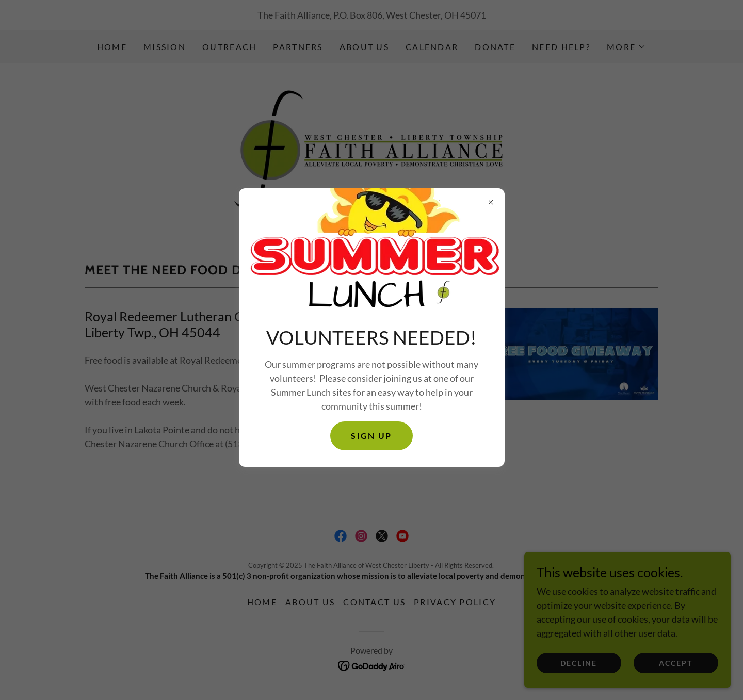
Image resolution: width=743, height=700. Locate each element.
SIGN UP (371, 436)
